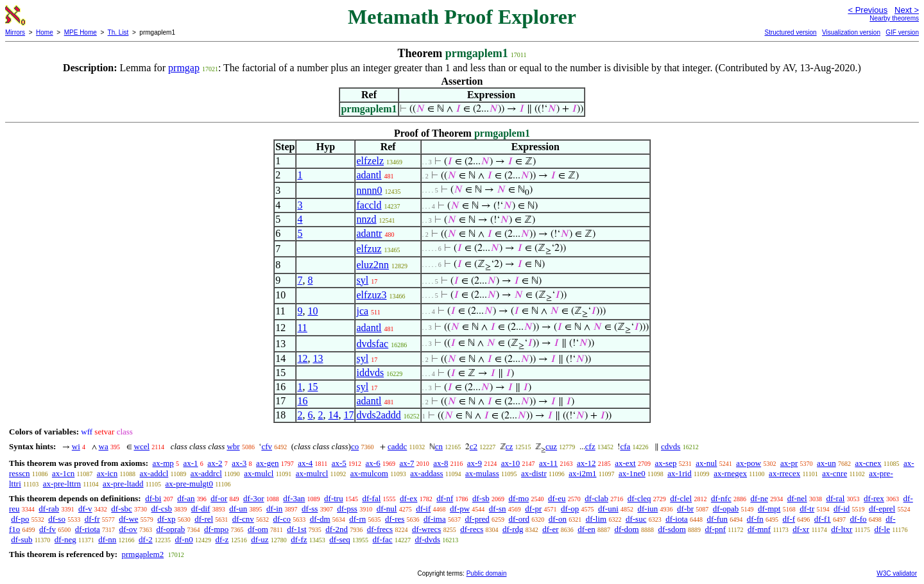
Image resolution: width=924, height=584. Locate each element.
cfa (625, 446)
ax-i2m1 (582, 473)
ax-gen (267, 463)
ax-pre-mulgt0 (189, 484)
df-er (550, 529)
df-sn (498, 509)
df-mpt (769, 509)
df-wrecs (426, 529)
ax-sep (665, 463)
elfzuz (369, 249)
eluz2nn (372, 265)
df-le (882, 529)
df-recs (472, 529)
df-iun (648, 509)
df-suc (636, 519)
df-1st (296, 529)
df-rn (357, 519)
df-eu (557, 498)
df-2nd (337, 529)
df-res (395, 519)
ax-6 (373, 463)
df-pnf (716, 529)
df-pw (460, 509)
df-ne (759, 498)
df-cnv (243, 519)
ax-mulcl (259, 473)
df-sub (21, 539)
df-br (685, 509)
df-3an (294, 498)
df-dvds (427, 539)
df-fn (755, 519)
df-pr (533, 509)
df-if (423, 509)
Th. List (118, 32)
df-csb (162, 509)
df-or (219, 498)
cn (439, 446)
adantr (369, 233)
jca (362, 311)
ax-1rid (680, 473)
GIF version (902, 32)
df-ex (408, 498)
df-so (57, 519)
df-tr (807, 509)
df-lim (596, 519)
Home (45, 32)
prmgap (184, 68)
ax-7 (406, 463)
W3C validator (897, 573)
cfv (267, 446)
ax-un (826, 463)
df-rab (49, 509)
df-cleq (639, 498)
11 (302, 328)
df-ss (310, 509)
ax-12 (586, 463)
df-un (238, 509)
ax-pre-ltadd (123, 484)
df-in (274, 509)
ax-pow (749, 463)
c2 (474, 446)
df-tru (334, 498)
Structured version (790, 32)
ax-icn (107, 473)
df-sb (481, 498)
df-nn (107, 539)
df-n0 (184, 539)
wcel (142, 446)
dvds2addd (378, 415)
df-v (85, 509)
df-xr (801, 529)
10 (312, 311)
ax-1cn (63, 473)
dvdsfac (372, 344)
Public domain (487, 573)
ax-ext (625, 463)
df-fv (47, 529)
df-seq (340, 539)
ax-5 (339, 463)
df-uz (260, 539)
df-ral (835, 498)
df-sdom (672, 529)
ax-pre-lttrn (62, 484)
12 (302, 358)
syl (362, 280)
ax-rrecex (784, 473)
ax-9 (475, 463)
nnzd (366, 219)
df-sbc (122, 509)
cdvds (671, 446)
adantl (369, 175)
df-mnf (759, 529)
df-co (282, 519)
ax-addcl (154, 473)
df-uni (608, 509)
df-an (186, 498)
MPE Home (81, 32)
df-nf (445, 498)
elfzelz (370, 161)
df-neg (65, 539)
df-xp (166, 519)
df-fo (859, 519)
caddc (397, 446)
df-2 (146, 539)
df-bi (153, 498)
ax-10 (511, 463)
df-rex (874, 498)
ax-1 (191, 463)
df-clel (681, 498)
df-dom (626, 529)
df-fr (92, 519)
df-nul (387, 509)
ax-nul (706, 463)
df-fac (383, 539)
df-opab (726, 509)
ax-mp (163, 463)
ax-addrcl (206, 473)
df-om (258, 529)
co (355, 446)
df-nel (797, 498)
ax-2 (215, 463)
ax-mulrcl (312, 473)
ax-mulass (482, 473)
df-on (558, 519)
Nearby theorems (894, 18)
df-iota (677, 519)
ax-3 (239, 463)
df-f (789, 519)
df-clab (596, 498)
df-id (842, 509)
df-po (20, 519)
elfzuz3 (371, 295)
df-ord (519, 519)
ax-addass (426, 473)
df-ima (435, 519)
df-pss (347, 509)
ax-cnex (868, 463)
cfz (590, 446)
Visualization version (851, 32)
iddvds (370, 373)
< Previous (868, 10)
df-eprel (882, 509)
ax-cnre (834, 473)
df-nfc (721, 498)
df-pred (477, 519)
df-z (222, 539)
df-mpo (216, 529)
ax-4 (305, 463)
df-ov (128, 529)
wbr (233, 446)
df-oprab (171, 529)
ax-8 (441, 463)
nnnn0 (369, 190)
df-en (586, 529)
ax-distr (534, 473)
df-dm (320, 519)
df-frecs (380, 529)
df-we (128, 519)
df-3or (254, 498)
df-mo (518, 498)
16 (302, 401)
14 (333, 415)
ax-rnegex (730, 473)
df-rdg (513, 529)
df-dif (201, 509)
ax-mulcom (369, 473)
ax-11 (548, 463)
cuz (551, 446)
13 (318, 358)
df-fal (371, 498)
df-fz (299, 539)
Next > (907, 10)
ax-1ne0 (632, 473)
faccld (369, 205)
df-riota (88, 529)
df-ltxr (842, 529)
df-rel (204, 519)
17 (348, 415)
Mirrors (15, 32)
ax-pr (789, 463)
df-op (570, 509)
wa (104, 446)
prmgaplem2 (142, 554)
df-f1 (823, 519)
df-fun (718, 519)
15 (312, 387)
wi (76, 446)
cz (509, 446)
